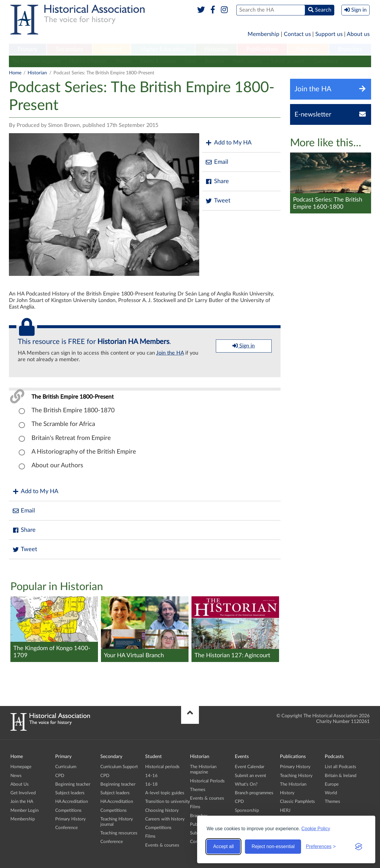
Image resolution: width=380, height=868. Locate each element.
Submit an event (288, 61)
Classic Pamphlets (297, 802)
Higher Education (163, 49)
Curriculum (66, 767)
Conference (326, 61)
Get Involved (23, 793)
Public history (247, 61)
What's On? (246, 784)
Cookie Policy (316, 829)
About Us (20, 784)
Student (111, 49)
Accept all (223, 846)
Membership (263, 34)
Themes (123, 61)
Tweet (218, 201)
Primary (27, 49)
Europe (332, 784)
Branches (350, 49)
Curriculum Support (119, 767)
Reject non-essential (273, 846)
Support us (329, 34)
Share (217, 181)
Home (15, 73)
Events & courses (158, 61)
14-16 (151, 776)
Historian (216, 49)
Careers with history (165, 819)
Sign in (244, 346)
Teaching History (296, 776)
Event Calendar (250, 767)
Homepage (21, 767)
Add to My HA (228, 143)
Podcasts (308, 49)
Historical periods (162, 767)
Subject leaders (70, 793)
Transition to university (168, 802)
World (331, 793)
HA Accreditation (72, 802)
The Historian (293, 784)
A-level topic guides (165, 793)
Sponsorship (247, 810)
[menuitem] (28, 50)
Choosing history (162, 810)
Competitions (68, 810)
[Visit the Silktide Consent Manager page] (359, 847)
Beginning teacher (73, 784)
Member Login (24, 810)
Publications (262, 49)
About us (358, 34)
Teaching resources (119, 833)
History (287, 793)
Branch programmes (254, 793)
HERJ (285, 810)
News (16, 776)
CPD (60, 776)
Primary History (71, 819)
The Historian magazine (36, 61)
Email (217, 162)
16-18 (151, 784)
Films (190, 61)
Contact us (297, 34)
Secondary (69, 49)
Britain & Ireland (341, 776)
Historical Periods (88, 61)
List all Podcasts (341, 767)
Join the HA (170, 353)
